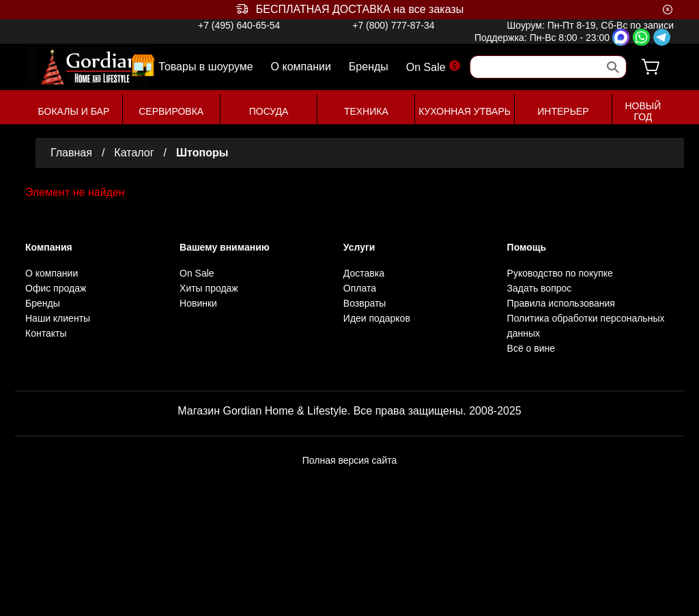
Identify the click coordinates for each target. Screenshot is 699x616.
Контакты (46, 333)
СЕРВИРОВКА (171, 111)
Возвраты (365, 303)
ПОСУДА (269, 111)
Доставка (364, 273)
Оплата (360, 288)
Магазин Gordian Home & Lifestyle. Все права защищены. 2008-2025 (349, 411)
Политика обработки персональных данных (586, 326)
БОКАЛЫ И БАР (74, 111)
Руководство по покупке (560, 273)
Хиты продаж (209, 288)
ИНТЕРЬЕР (563, 111)
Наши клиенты (58, 318)
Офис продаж (56, 288)
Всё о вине (531, 348)
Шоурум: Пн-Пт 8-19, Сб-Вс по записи (590, 25)
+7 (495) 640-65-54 (239, 25)
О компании (301, 67)
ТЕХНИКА (366, 111)
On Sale (433, 67)
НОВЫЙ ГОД (643, 111)
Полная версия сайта (350, 460)
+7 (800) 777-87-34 (393, 25)
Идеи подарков (377, 318)
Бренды (369, 67)
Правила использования (561, 303)
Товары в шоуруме (205, 66)
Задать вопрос (540, 288)
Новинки (198, 303)
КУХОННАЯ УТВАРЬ (465, 111)
